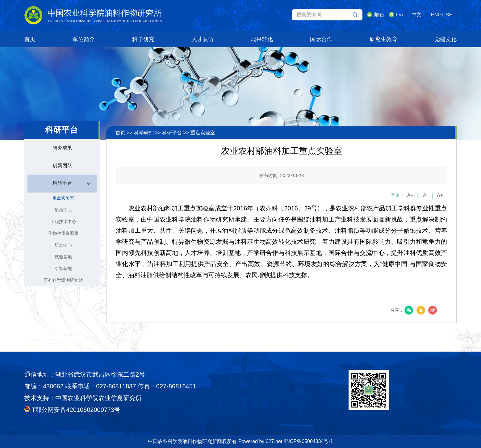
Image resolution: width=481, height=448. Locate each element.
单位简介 (84, 39)
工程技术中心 (63, 222)
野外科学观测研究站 (63, 280)
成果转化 (262, 39)
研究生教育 (383, 39)
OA (396, 15)
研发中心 (63, 245)
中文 (416, 15)
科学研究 (143, 39)
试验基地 (63, 257)
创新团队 (62, 165)
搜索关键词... (327, 15)
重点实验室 (63, 198)
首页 (30, 39)
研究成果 (62, 148)
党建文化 (445, 39)
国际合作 (321, 39)
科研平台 (172, 133)
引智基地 (63, 268)
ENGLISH (442, 15)
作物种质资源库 (63, 233)
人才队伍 (203, 39)
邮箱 (375, 15)
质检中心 (63, 210)
